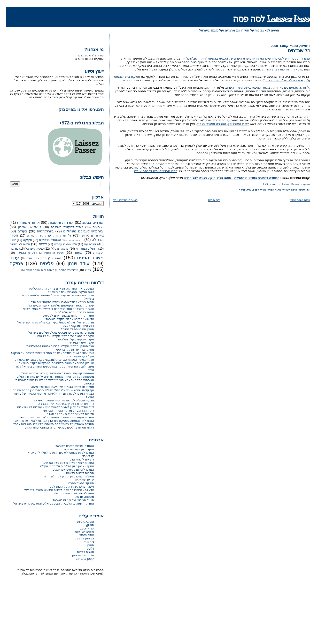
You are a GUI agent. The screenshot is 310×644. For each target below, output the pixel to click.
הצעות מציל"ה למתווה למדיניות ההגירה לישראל (57, 400)
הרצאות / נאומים (68, 240)
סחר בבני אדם (30, 258)
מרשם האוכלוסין (48, 253)
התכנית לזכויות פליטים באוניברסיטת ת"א (62, 463)
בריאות (94, 236)
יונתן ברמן (77, 55)
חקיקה (296, 190)
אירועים (91, 227)
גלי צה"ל (82, 542)
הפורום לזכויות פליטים (74, 473)
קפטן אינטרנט (78, 559)
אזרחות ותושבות (55, 222)
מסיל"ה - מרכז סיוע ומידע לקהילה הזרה (63, 476)
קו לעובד (82, 456)
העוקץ (84, 525)
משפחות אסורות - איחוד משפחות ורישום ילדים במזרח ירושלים (49, 377)
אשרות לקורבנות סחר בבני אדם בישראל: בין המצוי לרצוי (52, 309)
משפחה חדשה (78, 497)
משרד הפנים (253, 190)
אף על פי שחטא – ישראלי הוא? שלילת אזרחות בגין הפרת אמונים (47, 390)
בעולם (16, 231)
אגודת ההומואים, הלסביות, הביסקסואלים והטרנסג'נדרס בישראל (47, 503)
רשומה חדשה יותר (119, 200)
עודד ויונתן (72, 263)
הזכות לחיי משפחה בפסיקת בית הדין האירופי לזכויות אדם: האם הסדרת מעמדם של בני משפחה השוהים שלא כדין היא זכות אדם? (47, 422)
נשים (52, 258)
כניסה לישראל (283, 190)
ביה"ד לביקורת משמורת (61, 227)
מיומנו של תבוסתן (77, 555)
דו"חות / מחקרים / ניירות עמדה (43, 236)
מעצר (72, 253)
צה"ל (82, 270)
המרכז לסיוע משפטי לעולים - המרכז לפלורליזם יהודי (55, 453)
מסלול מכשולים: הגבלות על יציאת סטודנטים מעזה (56, 387)
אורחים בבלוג (87, 222)
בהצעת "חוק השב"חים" (196, 58)
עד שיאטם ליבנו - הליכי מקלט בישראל (63, 319)
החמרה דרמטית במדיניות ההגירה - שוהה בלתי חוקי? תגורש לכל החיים (225, 178)
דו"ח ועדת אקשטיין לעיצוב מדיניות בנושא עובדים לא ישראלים (49, 407)
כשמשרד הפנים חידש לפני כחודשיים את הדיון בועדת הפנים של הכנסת (260, 58)
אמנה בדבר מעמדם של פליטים (68, 312)
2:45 (259, 184)
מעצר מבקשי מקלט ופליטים (70, 339)
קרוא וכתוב (81, 528)
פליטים (40, 263)
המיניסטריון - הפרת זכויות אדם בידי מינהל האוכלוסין (55, 288)
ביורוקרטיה (39, 231)
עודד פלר (91, 55)
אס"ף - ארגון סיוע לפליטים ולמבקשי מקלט (61, 466)
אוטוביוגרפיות (79, 522)
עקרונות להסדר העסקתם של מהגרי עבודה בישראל (55, 305)
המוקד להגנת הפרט (75, 483)
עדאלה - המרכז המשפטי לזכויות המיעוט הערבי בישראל (53, 490)
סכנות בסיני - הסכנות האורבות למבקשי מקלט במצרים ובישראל (48, 360)
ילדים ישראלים (78, 480)
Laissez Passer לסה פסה (268, 19)
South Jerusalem (77, 532)
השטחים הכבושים (44, 240)
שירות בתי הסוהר (62, 270)
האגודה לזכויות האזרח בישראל (68, 446)
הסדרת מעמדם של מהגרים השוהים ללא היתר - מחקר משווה (50, 417)
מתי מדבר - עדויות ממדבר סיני (69, 349)
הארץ (84, 545)
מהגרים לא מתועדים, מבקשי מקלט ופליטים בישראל (55, 333)
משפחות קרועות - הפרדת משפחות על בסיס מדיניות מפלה (51, 373)
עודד (243, 190)
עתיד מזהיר (80, 535)
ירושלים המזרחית (80, 249)
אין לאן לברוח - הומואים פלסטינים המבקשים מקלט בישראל (50, 363)
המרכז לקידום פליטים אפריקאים (67, 470)
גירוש (79, 235)
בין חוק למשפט (78, 538)
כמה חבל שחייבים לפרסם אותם (149, 171)
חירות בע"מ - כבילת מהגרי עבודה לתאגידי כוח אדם (56, 302)
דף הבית (208, 200)
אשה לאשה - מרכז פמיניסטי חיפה (66, 493)
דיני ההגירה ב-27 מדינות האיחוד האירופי (62, 410)
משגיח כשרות (79, 552)
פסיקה (236, 190)
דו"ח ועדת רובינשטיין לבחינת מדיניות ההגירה (60, 404)
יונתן (6, 240)
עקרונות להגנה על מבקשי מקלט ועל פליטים (59, 336)
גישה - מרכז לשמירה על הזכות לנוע (65, 487)
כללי (47, 249)
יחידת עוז (84, 244)
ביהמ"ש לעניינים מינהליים (77, 231)
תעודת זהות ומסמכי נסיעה (34, 270)
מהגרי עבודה (268, 190)
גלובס (84, 548)
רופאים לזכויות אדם (75, 459)
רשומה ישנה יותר (295, 200)
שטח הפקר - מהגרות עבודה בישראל (65, 292)
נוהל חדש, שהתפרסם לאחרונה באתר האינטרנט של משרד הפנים (263, 88)
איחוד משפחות (22, 222)
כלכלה (58, 249)
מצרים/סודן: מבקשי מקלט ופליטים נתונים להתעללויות (54, 346)
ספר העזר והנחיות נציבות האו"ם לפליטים (62, 316)
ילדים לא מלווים (13, 244)
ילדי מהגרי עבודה (59, 244)
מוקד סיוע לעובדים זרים (73, 449)
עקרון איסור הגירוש (75, 343)
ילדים (36, 244)
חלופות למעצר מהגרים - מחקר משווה (64, 414)
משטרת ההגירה (21, 253)
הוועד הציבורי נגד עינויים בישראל (67, 500)
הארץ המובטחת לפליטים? (71, 329)
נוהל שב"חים (294, 50)
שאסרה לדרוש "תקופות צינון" (277, 80)
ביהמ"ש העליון (23, 227)
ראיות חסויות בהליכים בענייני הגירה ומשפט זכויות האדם (53, 427)
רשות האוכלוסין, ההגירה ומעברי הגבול (217, 124)
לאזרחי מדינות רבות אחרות (275, 69)
